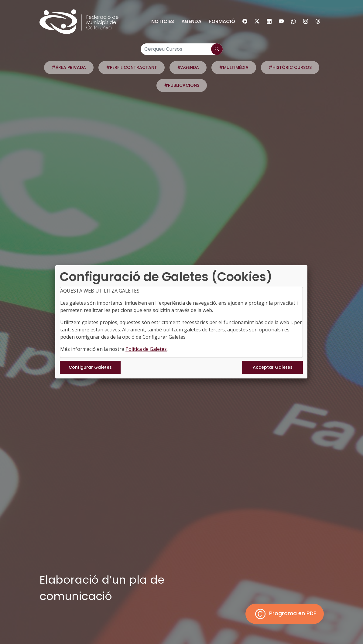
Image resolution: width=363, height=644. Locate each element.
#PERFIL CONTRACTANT (132, 67)
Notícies (163, 21)
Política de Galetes (146, 349)
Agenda (191, 21)
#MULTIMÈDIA (234, 67)
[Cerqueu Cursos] (182, 49)
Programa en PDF (285, 614)
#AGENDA (188, 67)
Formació (222, 21)
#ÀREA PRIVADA (69, 67)
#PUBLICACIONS (182, 85)
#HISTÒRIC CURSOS (290, 67)
